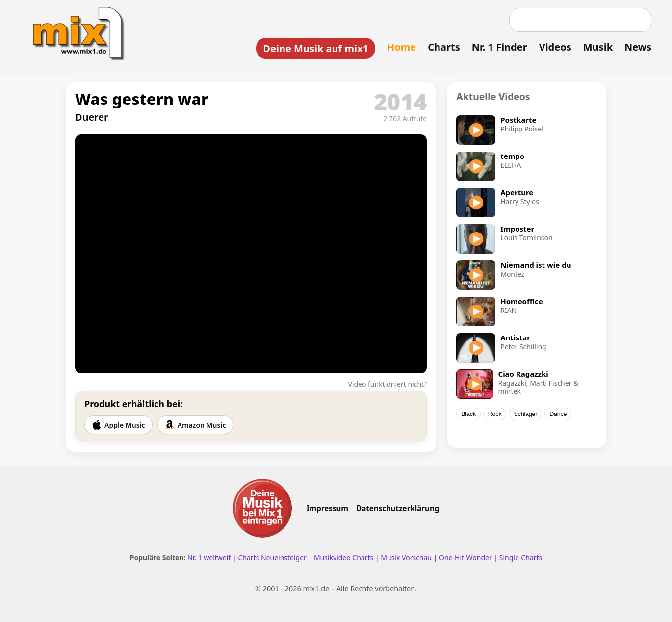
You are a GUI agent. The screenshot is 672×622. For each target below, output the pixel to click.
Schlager (525, 414)
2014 (400, 102)
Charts (444, 47)
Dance (558, 414)
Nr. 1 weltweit (209, 557)
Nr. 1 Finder (500, 47)
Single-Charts (521, 557)
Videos (555, 47)
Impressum (327, 508)
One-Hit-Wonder (465, 557)
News (638, 47)
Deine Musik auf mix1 (316, 48)
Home (401, 47)
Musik (598, 47)
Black (468, 414)
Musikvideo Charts (344, 557)
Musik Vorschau (406, 557)
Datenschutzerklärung (398, 508)
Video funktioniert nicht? (387, 384)
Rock (495, 414)
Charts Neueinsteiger (272, 557)
